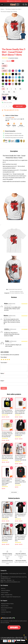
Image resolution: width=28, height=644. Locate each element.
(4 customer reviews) (13, 58)
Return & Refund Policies (7, 608)
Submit (4, 388)
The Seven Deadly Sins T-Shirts (9, 12)
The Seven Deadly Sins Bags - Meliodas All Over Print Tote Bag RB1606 (7, 412)
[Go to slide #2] (12, 43)
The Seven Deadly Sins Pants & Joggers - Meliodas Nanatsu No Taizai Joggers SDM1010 (7, 482)
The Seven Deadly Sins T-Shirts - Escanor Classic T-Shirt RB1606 (7, 516)
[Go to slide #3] (20, 43)
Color (3, 68)
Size (3, 86)
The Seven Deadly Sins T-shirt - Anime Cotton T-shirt (21, 516)
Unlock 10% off (25, 638)
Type (3, 63)
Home (2, 9)
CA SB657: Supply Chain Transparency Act (11, 597)
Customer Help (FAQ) (6, 612)
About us (3, 588)
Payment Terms (5, 606)
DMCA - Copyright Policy (7, 595)
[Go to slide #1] (4, 43)
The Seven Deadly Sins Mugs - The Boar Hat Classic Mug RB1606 (20, 412)
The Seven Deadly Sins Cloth (13, 9)
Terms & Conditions (6, 590)
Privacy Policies (5, 593)
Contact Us (4, 610)
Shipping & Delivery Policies (7, 604)
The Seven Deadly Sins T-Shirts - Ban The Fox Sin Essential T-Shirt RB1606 (7, 457)
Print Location (5, 94)
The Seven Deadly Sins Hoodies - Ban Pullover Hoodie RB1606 (20, 434)
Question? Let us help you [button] (21, 642)
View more (14, 492)
